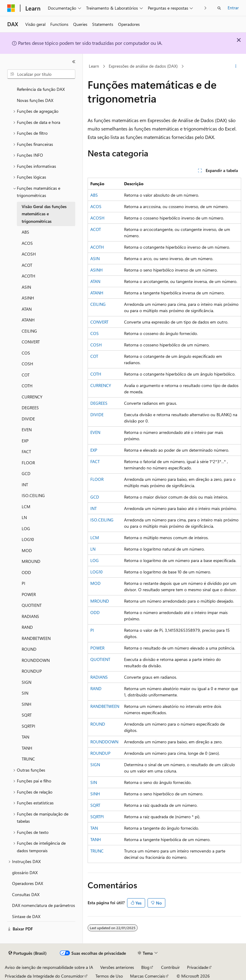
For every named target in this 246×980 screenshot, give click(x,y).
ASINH (97, 270)
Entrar (233, 8)
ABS (94, 195)
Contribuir (170, 967)
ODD (95, 612)
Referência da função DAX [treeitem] (41, 89)
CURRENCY (101, 385)
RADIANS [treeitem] (30, 616)
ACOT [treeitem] (27, 265)
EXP (94, 450)
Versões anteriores (117, 967)
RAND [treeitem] (27, 627)
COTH (96, 374)
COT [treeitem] (26, 375)
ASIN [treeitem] (26, 287)
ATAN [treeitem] (27, 309)
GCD (95, 497)
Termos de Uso (109, 976)
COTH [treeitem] (27, 386)
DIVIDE (97, 415)
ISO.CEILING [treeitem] (33, 495)
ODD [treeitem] (26, 572)
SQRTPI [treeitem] (28, 726)
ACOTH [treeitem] (28, 276)
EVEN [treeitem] (27, 430)
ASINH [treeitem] (28, 298)
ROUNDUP (100, 753)
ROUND (98, 724)
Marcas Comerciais (148, 976)
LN (93, 549)
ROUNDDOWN (104, 742)
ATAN (95, 281)
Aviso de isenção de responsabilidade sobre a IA (49, 967)
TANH (96, 839)
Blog (145, 967)
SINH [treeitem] (26, 704)
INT (93, 508)
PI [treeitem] (23, 583)
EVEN (95, 432)
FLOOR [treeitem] (28, 463)
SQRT (95, 805)
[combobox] (41, 74)
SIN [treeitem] (25, 693)
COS (95, 333)
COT (94, 356)
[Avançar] (206, 8)
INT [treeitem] (25, 485)
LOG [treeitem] (26, 528)
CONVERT (99, 322)
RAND (96, 688)
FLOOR (97, 479)
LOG (95, 560)
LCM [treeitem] (26, 507)
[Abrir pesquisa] (219, 8)
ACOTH (97, 247)
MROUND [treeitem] (31, 561)
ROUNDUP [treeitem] (32, 671)
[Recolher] (74, 62)
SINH (95, 794)
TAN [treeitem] (25, 737)
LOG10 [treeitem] (28, 539)
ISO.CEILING (102, 520)
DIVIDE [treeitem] (28, 419)
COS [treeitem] (26, 353)
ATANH (97, 293)
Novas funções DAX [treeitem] (35, 100)
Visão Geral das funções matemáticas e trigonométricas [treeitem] (44, 214)
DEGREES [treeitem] (30, 408)
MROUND (100, 601)
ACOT (96, 229)
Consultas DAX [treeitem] (26, 894)
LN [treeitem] (24, 517)
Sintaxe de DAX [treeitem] (26, 916)
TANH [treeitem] (27, 748)
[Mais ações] (236, 66)
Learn (94, 66)
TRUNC (97, 851)
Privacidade (198, 967)
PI (92, 630)
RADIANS (99, 677)
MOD (95, 583)
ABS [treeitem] (25, 232)
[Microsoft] (11, 8)
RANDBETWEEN (105, 706)
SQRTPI (97, 817)
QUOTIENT (100, 659)
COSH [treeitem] (27, 364)
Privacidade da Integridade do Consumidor (44, 976)
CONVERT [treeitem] (31, 342)
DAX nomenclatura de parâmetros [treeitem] (44, 905)
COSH (96, 345)
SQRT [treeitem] (27, 715)
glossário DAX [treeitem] (25, 872)
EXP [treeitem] (25, 441)
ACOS (96, 206)
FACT (95, 461)
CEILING (98, 304)
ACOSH (97, 218)
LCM (95, 538)
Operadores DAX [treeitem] (28, 883)
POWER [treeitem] (29, 594)
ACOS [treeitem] (27, 243)
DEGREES (99, 403)
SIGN (95, 765)
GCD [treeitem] (26, 473)
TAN (94, 828)
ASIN (95, 258)
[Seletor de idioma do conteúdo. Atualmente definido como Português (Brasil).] (28, 953)
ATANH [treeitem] (28, 320)
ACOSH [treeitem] (29, 254)
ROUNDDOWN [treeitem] (36, 660)
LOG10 (97, 572)
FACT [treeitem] (26, 452)
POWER (97, 648)
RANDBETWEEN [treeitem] (36, 638)
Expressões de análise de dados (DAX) (143, 66)
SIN (94, 782)
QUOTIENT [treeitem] (32, 605)
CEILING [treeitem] (29, 331)
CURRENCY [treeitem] (32, 397)
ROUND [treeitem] (29, 649)
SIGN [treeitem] (26, 682)
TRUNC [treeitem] (28, 759)
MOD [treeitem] (27, 550)
